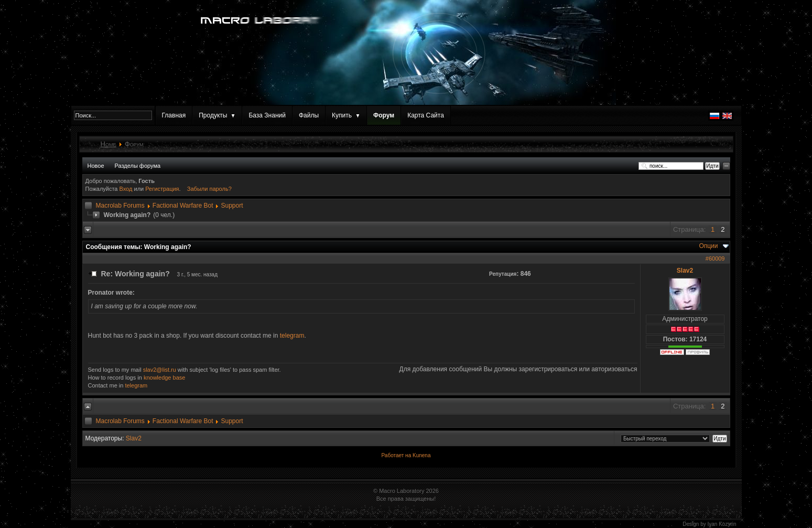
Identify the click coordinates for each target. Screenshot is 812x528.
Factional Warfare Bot (183, 206)
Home (109, 144)
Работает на (397, 455)
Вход (127, 189)
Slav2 (685, 271)
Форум (384, 115)
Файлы (309, 115)
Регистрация (162, 189)
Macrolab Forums (120, 206)
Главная (174, 115)
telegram (292, 336)
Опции (708, 246)
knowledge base (165, 378)
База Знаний (267, 115)
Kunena (421, 455)
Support (232, 206)
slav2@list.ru (160, 370)
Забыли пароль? (209, 189)
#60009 (715, 258)
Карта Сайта (426, 115)
